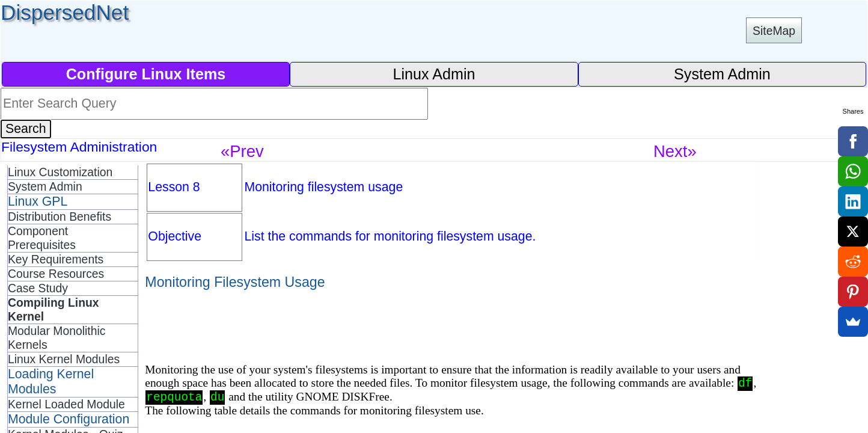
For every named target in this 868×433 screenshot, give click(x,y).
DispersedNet (65, 12)
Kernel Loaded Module (66, 404)
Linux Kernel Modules (64, 359)
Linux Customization (60, 172)
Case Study (38, 288)
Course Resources (56, 274)
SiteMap (774, 31)
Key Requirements (56, 259)
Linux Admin (434, 74)
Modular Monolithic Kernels (57, 338)
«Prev (242, 151)
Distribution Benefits (60, 216)
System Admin (722, 74)
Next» (675, 151)
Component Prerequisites (42, 238)
